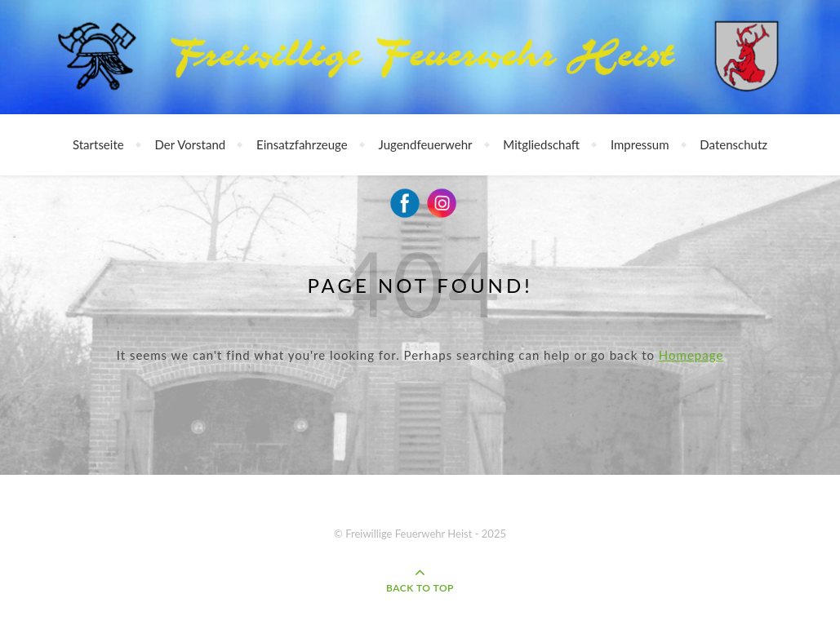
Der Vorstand (191, 144)
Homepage (691, 355)
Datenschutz (733, 144)
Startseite (98, 144)
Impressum (640, 144)
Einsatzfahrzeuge (302, 144)
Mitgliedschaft (541, 144)
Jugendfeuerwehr (426, 144)
